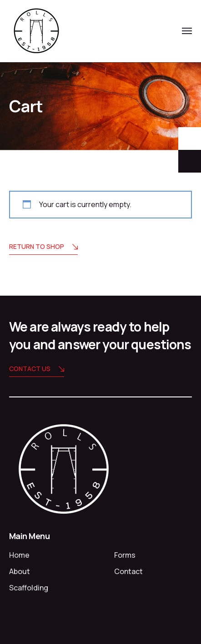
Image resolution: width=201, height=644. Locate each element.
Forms (125, 555)
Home (19, 555)
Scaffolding (29, 588)
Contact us (37, 369)
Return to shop (43, 247)
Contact (128, 571)
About (20, 571)
